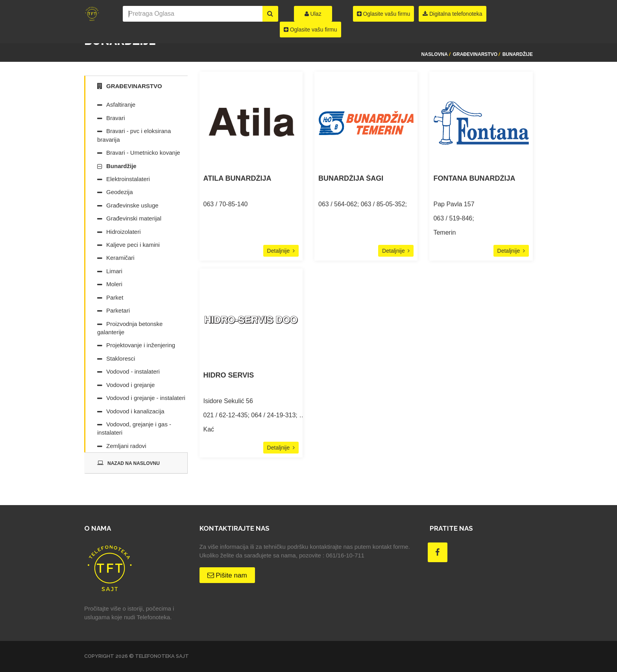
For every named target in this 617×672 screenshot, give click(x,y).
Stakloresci (121, 358)
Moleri (114, 284)
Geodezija (120, 192)
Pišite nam (227, 575)
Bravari (116, 118)
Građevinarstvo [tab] (130, 86)
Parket (115, 297)
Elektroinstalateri (128, 179)
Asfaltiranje (121, 105)
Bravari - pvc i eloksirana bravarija (134, 135)
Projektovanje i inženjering (141, 345)
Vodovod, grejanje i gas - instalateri (134, 428)
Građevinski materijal (134, 218)
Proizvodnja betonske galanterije (130, 328)
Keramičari (120, 258)
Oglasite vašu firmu (310, 30)
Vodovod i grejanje (130, 385)
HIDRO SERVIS (229, 375)
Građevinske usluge (132, 205)
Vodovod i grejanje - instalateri (146, 398)
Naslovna (435, 54)
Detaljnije (281, 251)
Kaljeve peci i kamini (133, 245)
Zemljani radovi (126, 446)
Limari (114, 271)
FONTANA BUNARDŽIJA (474, 179)
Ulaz (313, 14)
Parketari (118, 310)
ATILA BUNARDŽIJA (237, 179)
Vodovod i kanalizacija (135, 411)
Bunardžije (518, 54)
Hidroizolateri (124, 232)
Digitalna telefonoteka (453, 14)
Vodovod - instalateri (133, 371)
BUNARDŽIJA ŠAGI (351, 179)
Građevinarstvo (475, 54)
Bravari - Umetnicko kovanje (143, 153)
